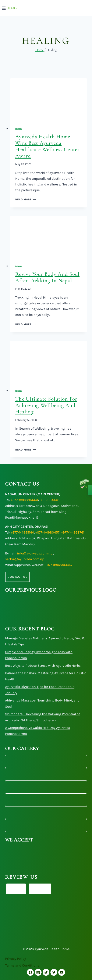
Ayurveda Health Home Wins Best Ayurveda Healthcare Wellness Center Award (47, 146)
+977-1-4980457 (47, 532)
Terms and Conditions (22, 965)
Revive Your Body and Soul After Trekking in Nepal (47, 277)
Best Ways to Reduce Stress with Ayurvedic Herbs (43, 666)
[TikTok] (46, 972)
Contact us (17, 577)
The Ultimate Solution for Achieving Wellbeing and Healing (46, 405)
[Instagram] (38, 972)
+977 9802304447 (59, 565)
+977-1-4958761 (73, 532)
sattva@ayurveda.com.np (25, 559)
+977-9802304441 (24, 500)
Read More (26, 199)
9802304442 (49, 500)
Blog (19, 129)
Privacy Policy (15, 959)
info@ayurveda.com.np (35, 553)
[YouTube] (62, 972)
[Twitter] (54, 972)
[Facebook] (30, 972)
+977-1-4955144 (22, 532)
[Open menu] (10, 8)
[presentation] (49, 100)
